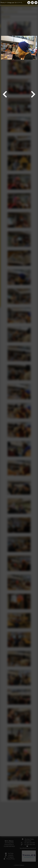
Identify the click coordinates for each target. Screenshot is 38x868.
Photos (3, 3)
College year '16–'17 (13, 3)
